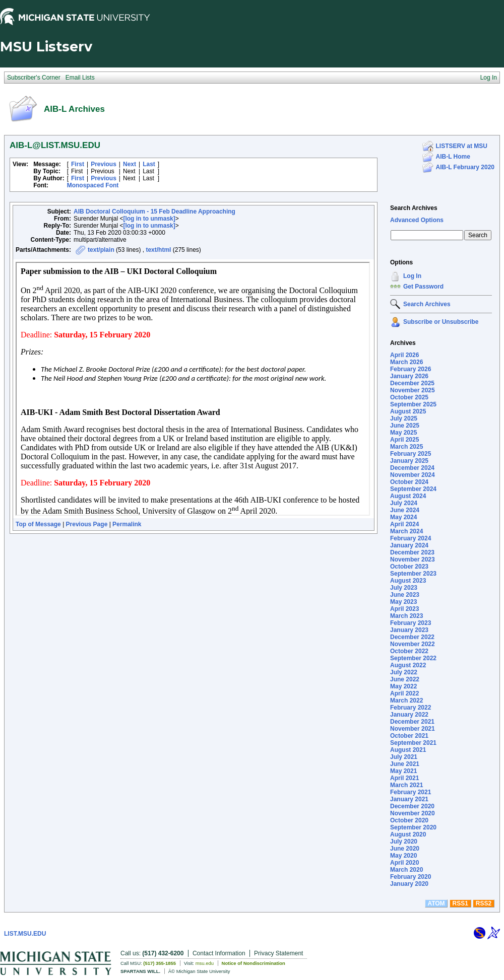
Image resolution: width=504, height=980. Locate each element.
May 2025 (403, 433)
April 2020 (404, 863)
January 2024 (409, 545)
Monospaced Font (93, 185)
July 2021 (404, 757)
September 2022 (413, 658)
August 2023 (408, 581)
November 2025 (413, 390)
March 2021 (406, 785)
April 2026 (404, 355)
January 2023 (409, 630)
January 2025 (409, 461)
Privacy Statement (278, 953)
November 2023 (413, 559)
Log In (412, 276)
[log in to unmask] (149, 219)
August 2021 (408, 750)
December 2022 (412, 637)
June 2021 (405, 764)
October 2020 (409, 820)
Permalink (127, 524)
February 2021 (411, 792)
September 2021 (413, 743)
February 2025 (411, 454)
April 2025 (404, 440)
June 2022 (405, 679)
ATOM (436, 903)
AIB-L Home (453, 157)
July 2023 (404, 588)
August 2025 (408, 411)
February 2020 (411, 877)
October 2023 (409, 567)
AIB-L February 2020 (465, 167)
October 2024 (409, 482)
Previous (104, 164)
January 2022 (409, 715)
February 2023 (411, 623)
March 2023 (406, 616)
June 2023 (405, 595)
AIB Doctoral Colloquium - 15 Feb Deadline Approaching (154, 212)
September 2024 (413, 489)
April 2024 (404, 524)
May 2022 (403, 686)
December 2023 (412, 552)
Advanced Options (417, 220)
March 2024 (406, 531)
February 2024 (411, 538)
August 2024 (408, 496)
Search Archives (414, 208)
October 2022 (409, 651)
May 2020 (403, 856)
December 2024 (412, 468)
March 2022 (406, 701)
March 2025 (406, 447)
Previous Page (87, 524)
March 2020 (406, 870)
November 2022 (413, 644)
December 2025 (412, 383)
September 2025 (413, 404)
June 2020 (405, 849)
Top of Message (38, 524)
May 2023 (403, 602)
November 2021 (413, 729)
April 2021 (404, 778)
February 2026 (411, 369)
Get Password (423, 287)
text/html (158, 250)
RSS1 (460, 903)
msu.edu (205, 963)
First (78, 164)
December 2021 (412, 722)
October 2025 (409, 397)
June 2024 (405, 510)
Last (149, 164)
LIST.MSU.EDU (25, 934)
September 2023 (413, 574)
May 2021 (403, 771)
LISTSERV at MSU (462, 146)
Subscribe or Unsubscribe (441, 322)
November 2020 (413, 813)
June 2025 (405, 426)
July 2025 (404, 418)
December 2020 (412, 806)
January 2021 (409, 799)
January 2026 (409, 376)
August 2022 (408, 665)
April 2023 (404, 609)
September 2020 (413, 827)
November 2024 (413, 475)
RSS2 (484, 903)
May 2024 (403, 517)
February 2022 (411, 708)
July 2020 (404, 842)
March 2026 (406, 362)
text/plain (101, 250)
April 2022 (404, 693)
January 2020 (409, 884)
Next (130, 164)
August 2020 (408, 834)
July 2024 (404, 503)
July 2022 (404, 672)
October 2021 (409, 736)
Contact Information (219, 953)
